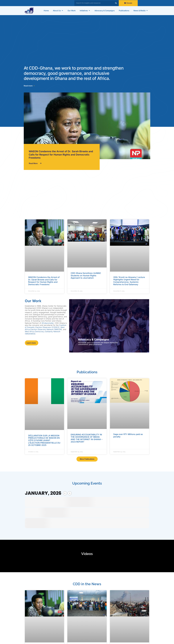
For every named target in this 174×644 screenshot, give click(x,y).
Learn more (31, 343)
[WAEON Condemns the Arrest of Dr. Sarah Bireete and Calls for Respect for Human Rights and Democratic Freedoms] (87, 126)
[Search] (116, 3)
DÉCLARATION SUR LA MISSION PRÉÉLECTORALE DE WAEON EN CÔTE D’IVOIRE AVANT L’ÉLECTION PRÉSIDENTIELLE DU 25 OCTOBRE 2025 (44, 440)
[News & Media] (141, 11)
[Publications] (124, 11)
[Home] (46, 11)
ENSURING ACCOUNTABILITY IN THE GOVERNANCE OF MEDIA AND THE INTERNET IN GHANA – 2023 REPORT (87, 438)
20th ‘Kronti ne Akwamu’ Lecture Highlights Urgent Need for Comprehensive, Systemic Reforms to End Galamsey (129, 281)
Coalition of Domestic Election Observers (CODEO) (46, 326)
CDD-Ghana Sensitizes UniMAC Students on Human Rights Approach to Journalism (86, 275)
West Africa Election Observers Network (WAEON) (45, 328)
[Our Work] (72, 11)
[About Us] (58, 11)
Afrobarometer (48, 323)
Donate (128, 3)
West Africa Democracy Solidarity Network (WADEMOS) (43, 333)
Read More (35, 163)
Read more (29, 86)
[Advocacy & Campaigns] (105, 11)
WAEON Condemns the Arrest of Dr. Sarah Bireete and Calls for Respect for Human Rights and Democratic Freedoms (61, 155)
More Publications (87, 459)
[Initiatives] (85, 11)
